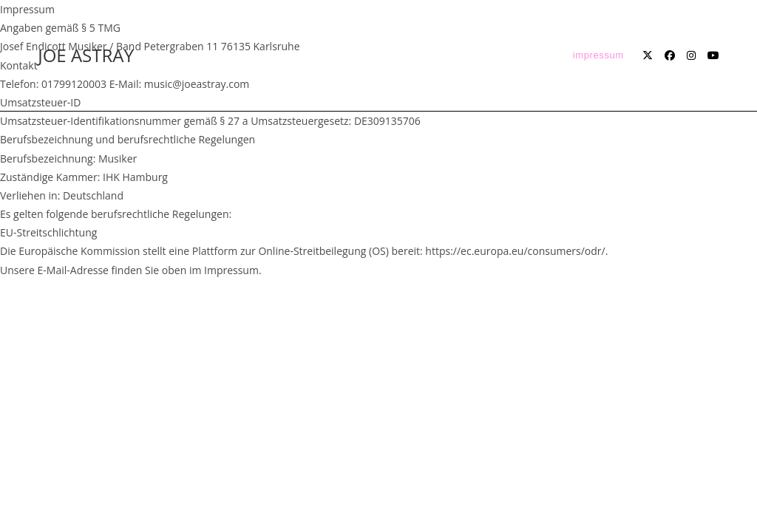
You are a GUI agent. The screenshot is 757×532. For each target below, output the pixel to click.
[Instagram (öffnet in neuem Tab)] (691, 55)
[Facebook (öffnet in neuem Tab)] (670, 55)
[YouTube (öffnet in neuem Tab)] (713, 55)
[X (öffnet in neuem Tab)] (648, 55)
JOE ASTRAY (86, 55)
